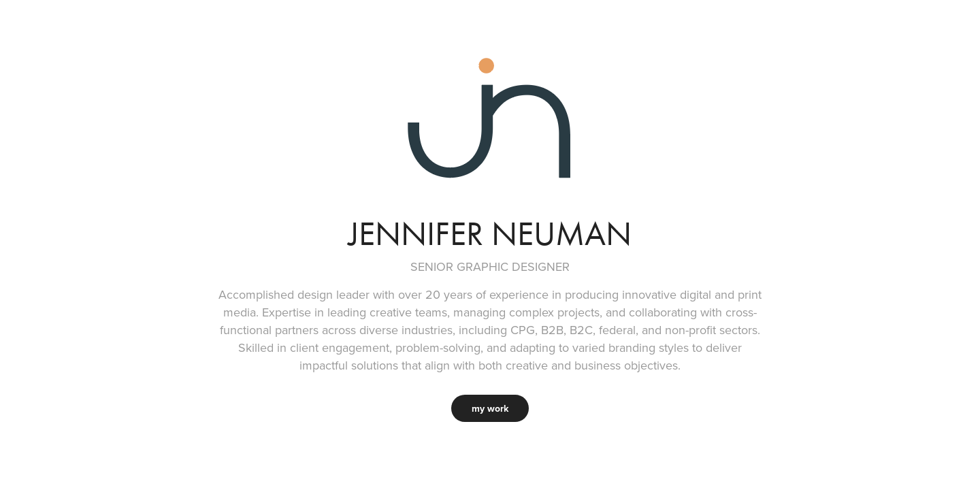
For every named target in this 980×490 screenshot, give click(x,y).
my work (490, 408)
